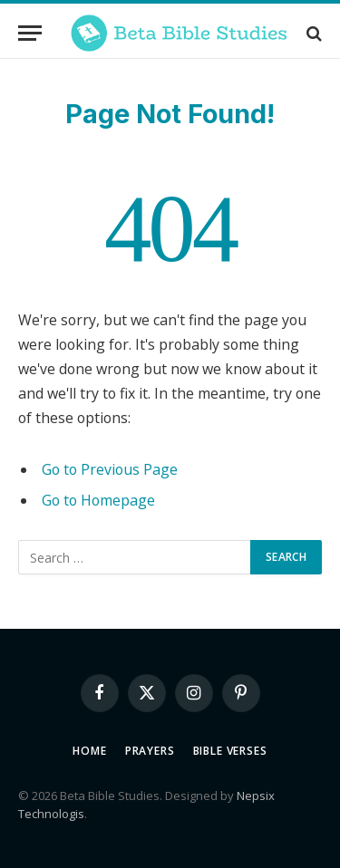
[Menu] (30, 33)
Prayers (150, 751)
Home (89, 751)
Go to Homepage (98, 500)
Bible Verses (230, 751)
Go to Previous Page (110, 469)
